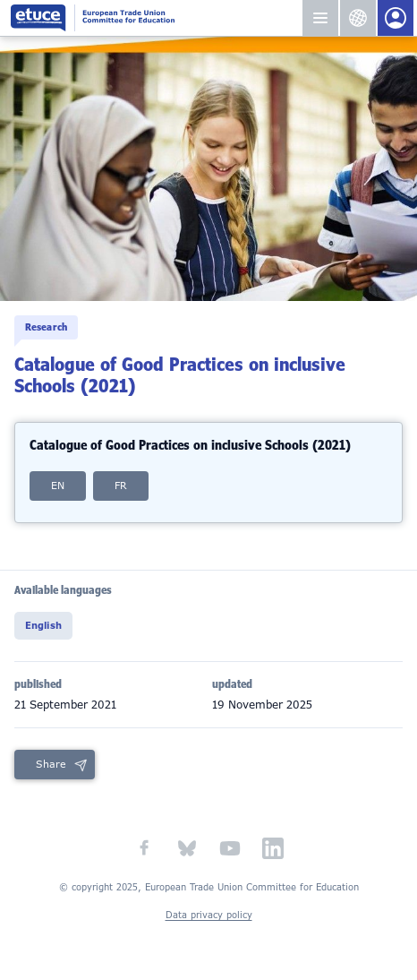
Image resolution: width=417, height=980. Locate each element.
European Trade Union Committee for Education (156, 18)
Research (46, 327)
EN (58, 486)
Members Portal (396, 18)
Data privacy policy (209, 915)
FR (121, 486)
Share (51, 764)
